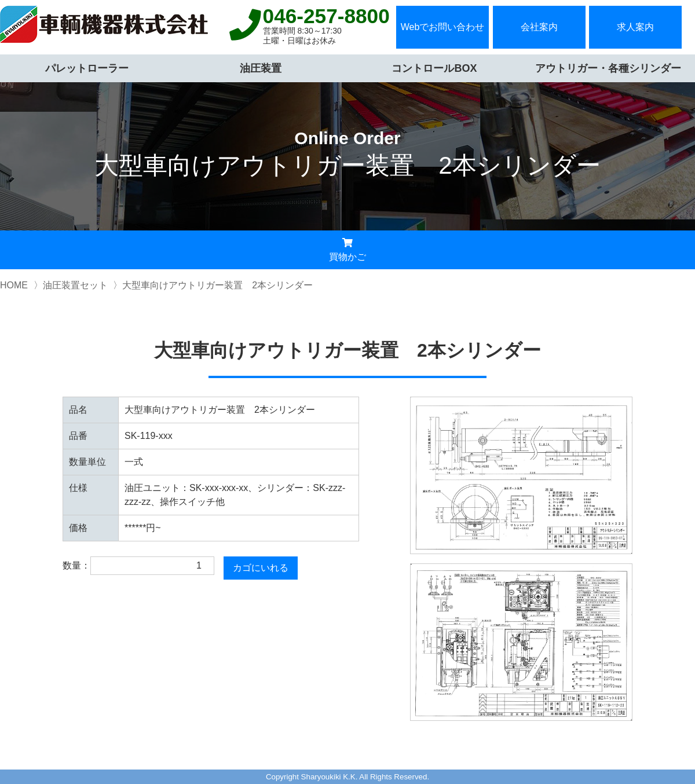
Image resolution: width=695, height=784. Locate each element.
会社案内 (539, 27)
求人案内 (635, 27)
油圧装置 (261, 68)
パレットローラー (87, 68)
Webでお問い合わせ (443, 27)
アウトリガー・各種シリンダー (608, 68)
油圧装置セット (75, 285)
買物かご (348, 250)
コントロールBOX (434, 68)
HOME (14, 285)
